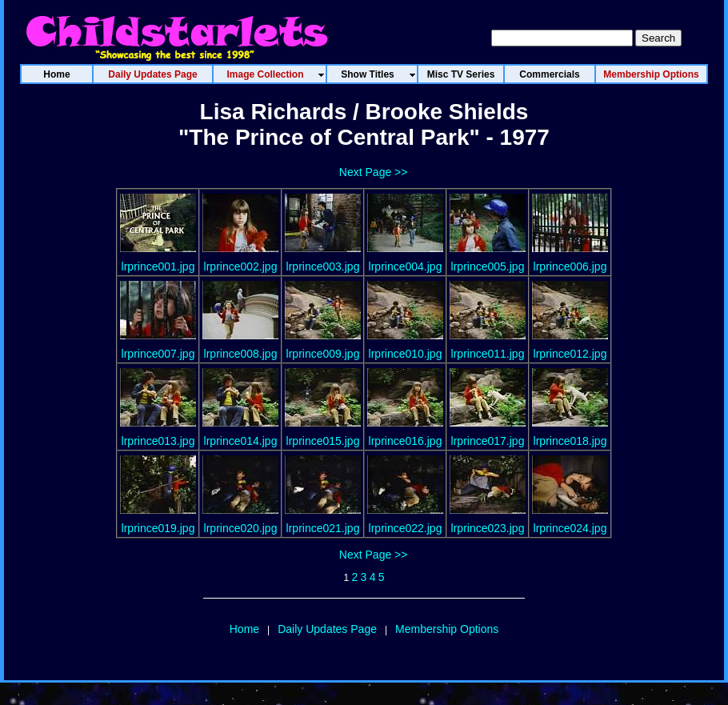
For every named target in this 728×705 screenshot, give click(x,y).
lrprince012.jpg (570, 354)
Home (244, 629)
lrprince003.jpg (323, 266)
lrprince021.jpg (323, 528)
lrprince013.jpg (158, 441)
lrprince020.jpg (241, 528)
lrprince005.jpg (488, 266)
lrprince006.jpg (570, 266)
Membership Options (447, 629)
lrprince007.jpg (158, 354)
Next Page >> (374, 172)
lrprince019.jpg (158, 528)
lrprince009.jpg (323, 354)
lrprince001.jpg (158, 266)
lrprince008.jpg (241, 354)
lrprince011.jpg (488, 354)
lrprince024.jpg (570, 528)
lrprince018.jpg (570, 441)
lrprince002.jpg (241, 266)
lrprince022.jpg (406, 528)
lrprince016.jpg (406, 441)
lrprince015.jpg (323, 441)
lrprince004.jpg (406, 266)
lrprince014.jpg (241, 441)
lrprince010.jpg (406, 354)
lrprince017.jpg (488, 441)
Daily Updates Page (327, 629)
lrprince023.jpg (488, 528)
